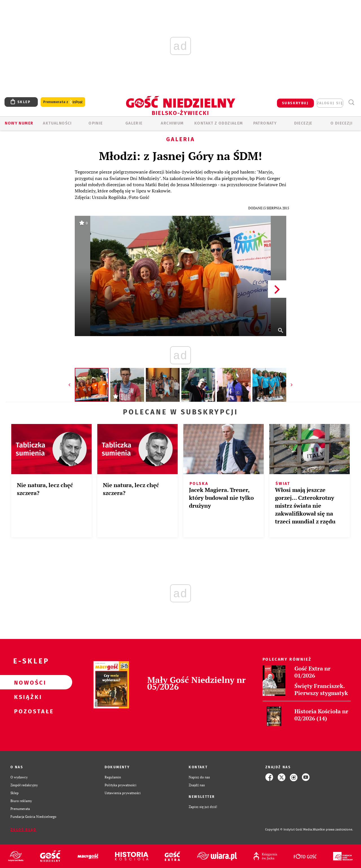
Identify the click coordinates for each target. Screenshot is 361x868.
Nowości (27, 682)
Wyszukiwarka (351, 102)
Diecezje (303, 123)
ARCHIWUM (172, 123)
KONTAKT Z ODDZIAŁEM (219, 123)
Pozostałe (27, 711)
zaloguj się (330, 103)
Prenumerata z (63, 102)
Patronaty (265, 123)
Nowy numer (19, 123)
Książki (27, 697)
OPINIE (96, 123)
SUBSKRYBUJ (295, 103)
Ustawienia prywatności (123, 793)
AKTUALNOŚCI (57, 123)
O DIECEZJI (342, 123)
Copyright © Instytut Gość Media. (289, 830)
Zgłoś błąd (23, 830)
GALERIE (134, 123)
